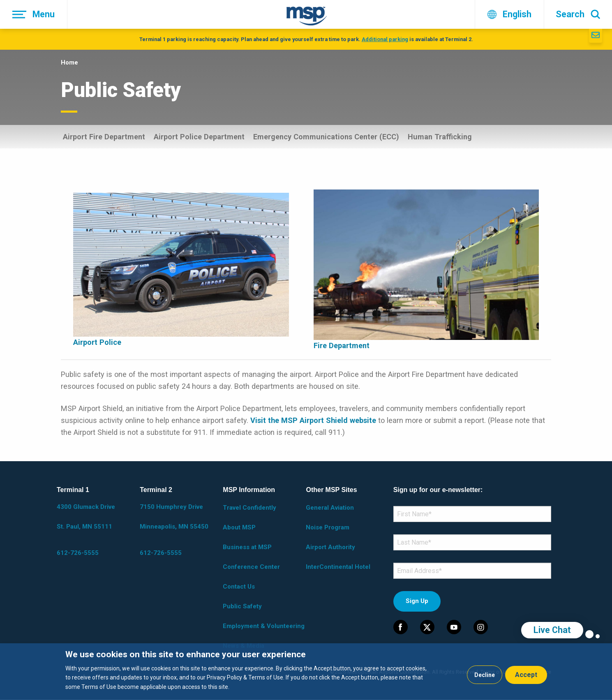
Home (69, 62)
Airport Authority (330, 547)
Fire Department (342, 345)
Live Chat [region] (552, 630)
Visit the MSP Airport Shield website (313, 420)
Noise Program (328, 527)
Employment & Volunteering (264, 626)
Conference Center (251, 567)
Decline (485, 675)
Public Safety (242, 606)
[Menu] (34, 14)
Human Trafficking (440, 137)
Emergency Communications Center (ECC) (326, 137)
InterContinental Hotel (338, 567)
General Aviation (330, 508)
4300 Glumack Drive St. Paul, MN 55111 (86, 517)
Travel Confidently (249, 508)
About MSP (239, 527)
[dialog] (306, 672)
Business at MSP (247, 547)
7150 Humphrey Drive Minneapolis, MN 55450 (174, 517)
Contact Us (239, 587)
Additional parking (385, 39)
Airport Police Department (199, 137)
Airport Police (97, 342)
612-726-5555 (78, 553)
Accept (526, 675)
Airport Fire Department (104, 137)
